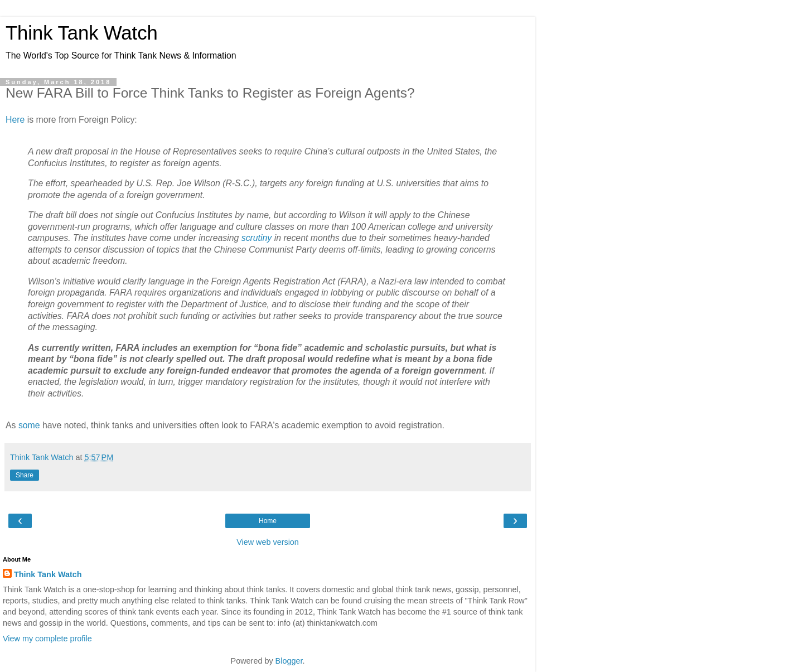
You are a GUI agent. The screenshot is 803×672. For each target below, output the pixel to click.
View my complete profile (47, 639)
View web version (268, 542)
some (29, 425)
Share (25, 475)
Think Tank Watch (82, 33)
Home (268, 521)
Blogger (289, 661)
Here (15, 120)
